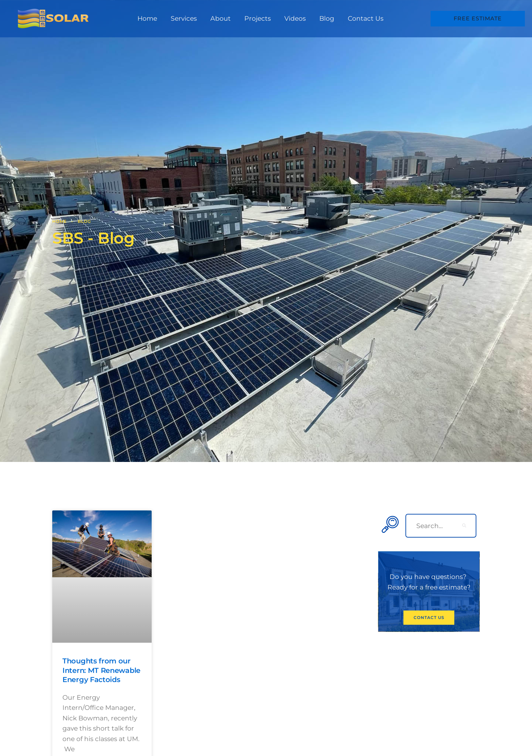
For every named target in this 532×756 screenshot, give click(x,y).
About (221, 18)
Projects (258, 18)
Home (147, 18)
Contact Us (366, 18)
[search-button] (464, 526)
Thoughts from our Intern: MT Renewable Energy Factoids (101, 670)
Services (184, 18)
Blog (327, 18)
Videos (295, 18)
